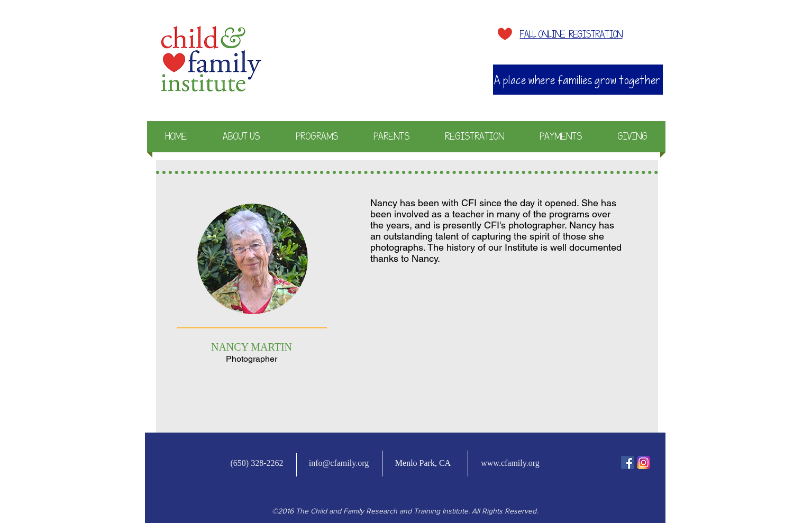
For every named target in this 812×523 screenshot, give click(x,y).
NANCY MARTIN (252, 347)
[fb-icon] (628, 462)
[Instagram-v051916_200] (644, 462)
